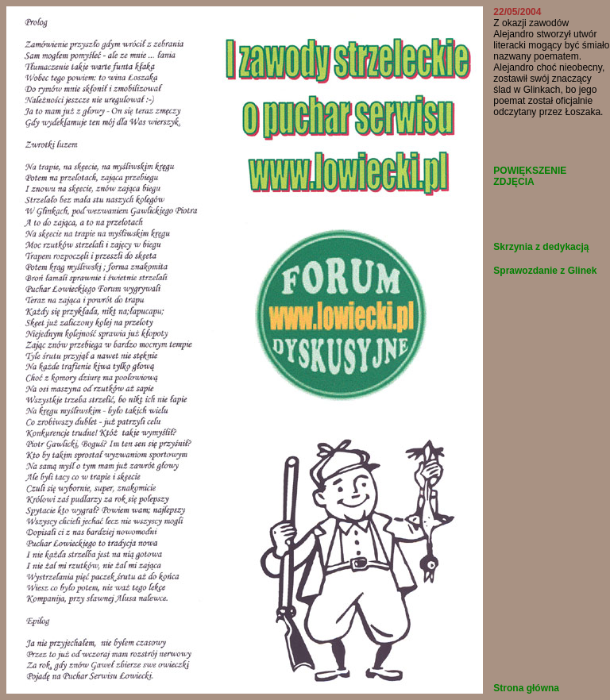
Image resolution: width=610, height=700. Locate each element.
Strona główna (526, 688)
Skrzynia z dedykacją (541, 247)
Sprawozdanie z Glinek (545, 271)
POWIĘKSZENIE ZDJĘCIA (530, 176)
